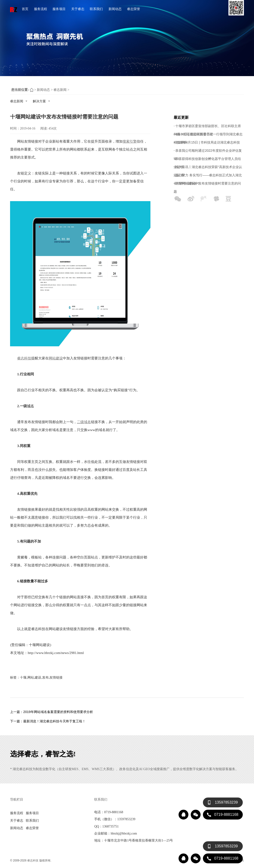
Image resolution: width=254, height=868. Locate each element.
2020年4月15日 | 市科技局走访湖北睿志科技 (208, 142)
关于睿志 (78, 9)
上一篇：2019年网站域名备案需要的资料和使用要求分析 (51, 712)
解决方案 (41, 101)
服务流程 (41, 9)
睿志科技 (33, 861)
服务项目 (59, 9)
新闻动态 (115, 9)
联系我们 (96, 9)
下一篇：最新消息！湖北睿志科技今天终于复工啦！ (48, 721)
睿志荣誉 (134, 9)
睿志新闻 (60, 90)
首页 (25, 9)
